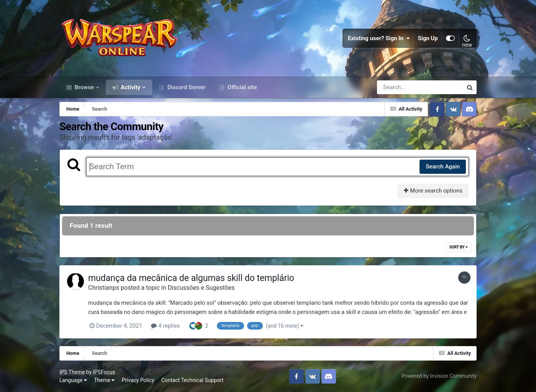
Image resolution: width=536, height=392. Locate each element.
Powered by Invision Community (439, 376)
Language (73, 380)
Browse (84, 87)
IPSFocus (104, 372)
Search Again (443, 167)
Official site (241, 87)
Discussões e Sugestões (201, 288)
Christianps (104, 288)
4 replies (165, 326)
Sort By (459, 247)
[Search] (398, 87)
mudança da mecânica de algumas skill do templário (191, 278)
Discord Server (186, 87)
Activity (131, 87)
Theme (104, 380)
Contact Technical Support (192, 380)
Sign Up (428, 38)
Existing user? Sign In (379, 38)
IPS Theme (72, 372)
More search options (433, 191)
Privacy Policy (138, 380)
